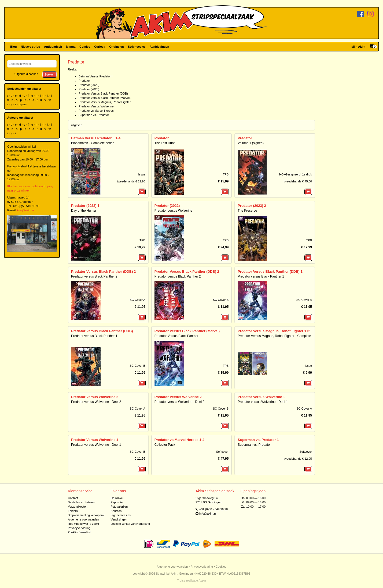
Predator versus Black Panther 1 (261, 276)
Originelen (116, 47)
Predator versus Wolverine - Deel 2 (96, 402)
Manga (71, 47)
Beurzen (116, 511)
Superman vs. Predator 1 (258, 440)
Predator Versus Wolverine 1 (261, 397)
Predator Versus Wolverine (96, 106)
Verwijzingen (119, 519)
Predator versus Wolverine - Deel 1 (263, 402)
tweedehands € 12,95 (298, 459)
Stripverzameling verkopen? (86, 515)
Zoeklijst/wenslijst (79, 532)
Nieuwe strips (31, 47)
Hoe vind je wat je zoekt (83, 524)
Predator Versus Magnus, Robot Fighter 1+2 (274, 331)
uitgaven (77, 125)
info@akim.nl (26, 210)
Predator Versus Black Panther (176, 336)
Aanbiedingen (159, 47)
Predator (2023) (89, 89)
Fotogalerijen (119, 507)
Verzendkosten (78, 507)
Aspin (202, 580)
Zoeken (49, 74)
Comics (85, 47)
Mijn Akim (358, 47)
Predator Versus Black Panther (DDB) (103, 93)
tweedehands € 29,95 (131, 181)
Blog (13, 47)
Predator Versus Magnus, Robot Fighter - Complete (274, 336)
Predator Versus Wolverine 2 (95, 397)
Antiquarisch (53, 47)
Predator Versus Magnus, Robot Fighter (105, 102)
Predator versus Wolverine (173, 211)
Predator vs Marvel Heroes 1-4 (179, 440)
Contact (73, 498)
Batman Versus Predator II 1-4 (96, 138)
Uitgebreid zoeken (26, 74)
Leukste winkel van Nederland (130, 524)
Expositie (117, 502)
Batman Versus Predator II (96, 76)
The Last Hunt (165, 143)
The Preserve (247, 211)
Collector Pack (165, 445)
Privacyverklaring (79, 528)
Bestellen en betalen (81, 502)
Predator (84, 81)
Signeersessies (121, 515)
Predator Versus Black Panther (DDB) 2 (103, 271)
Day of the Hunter (84, 211)
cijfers (23, 104)
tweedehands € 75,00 (298, 181)
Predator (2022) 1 (85, 206)
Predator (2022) (89, 85)
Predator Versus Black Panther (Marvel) (105, 98)
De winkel (117, 498)
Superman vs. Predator (94, 115)
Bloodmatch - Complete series (93, 143)
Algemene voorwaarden (83, 519)
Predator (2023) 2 (252, 206)
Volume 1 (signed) (251, 143)
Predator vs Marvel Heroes (96, 111)
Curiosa (100, 47)
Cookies (221, 567)
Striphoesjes (137, 47)
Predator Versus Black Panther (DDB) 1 (270, 271)
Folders (73, 511)
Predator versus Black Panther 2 (94, 276)
